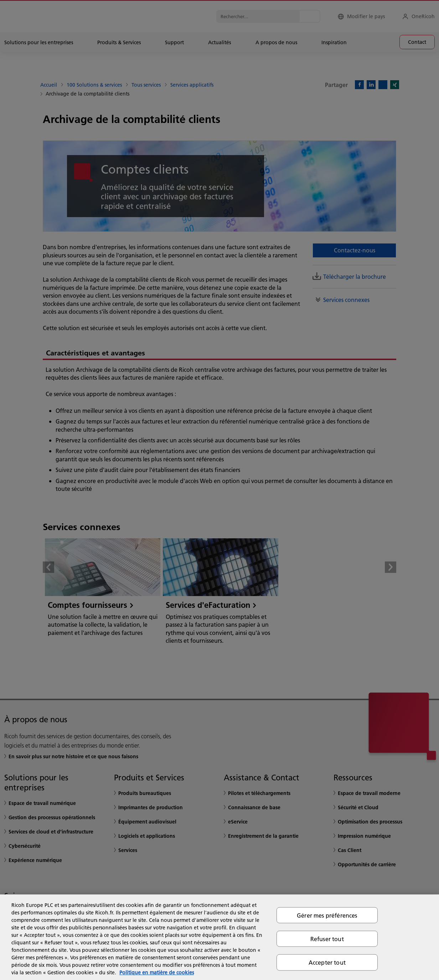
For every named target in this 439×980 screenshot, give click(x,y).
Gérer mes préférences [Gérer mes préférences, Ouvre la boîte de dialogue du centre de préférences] (327, 915)
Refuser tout (327, 939)
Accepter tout (327, 962)
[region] (219, 937)
